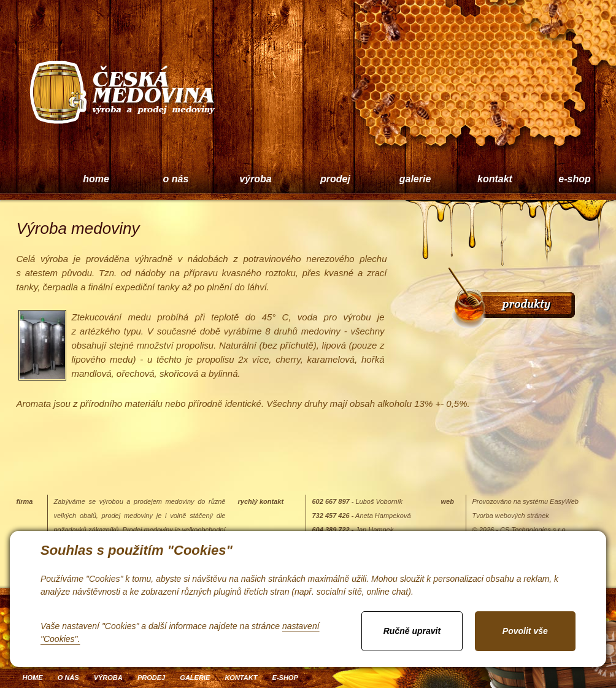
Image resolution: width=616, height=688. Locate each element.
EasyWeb (564, 501)
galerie (415, 179)
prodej (335, 179)
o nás (176, 179)
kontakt (495, 179)
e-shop (285, 678)
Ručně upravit (412, 631)
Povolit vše (525, 631)
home (96, 179)
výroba (255, 179)
